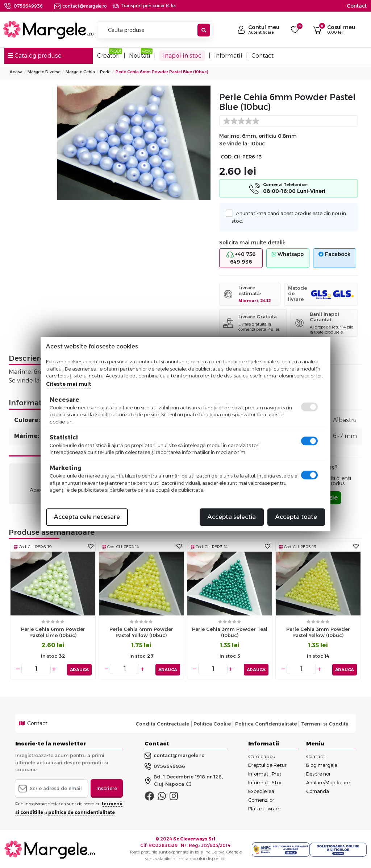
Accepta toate (296, 517)
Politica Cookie (212, 722)
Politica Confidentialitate (266, 722)
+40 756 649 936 (241, 258)
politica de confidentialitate (82, 811)
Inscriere (107, 787)
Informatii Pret (265, 773)
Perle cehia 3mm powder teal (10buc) (230, 632)
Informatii (228, 56)
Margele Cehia (80, 72)
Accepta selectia (232, 517)
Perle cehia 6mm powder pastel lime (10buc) (53, 632)
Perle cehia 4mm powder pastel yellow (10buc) (141, 632)
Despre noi (318, 773)
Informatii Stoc (265, 781)
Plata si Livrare (264, 807)
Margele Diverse (44, 72)
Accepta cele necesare (87, 517)
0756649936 (28, 6)
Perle (105, 72)
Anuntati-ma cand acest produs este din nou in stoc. (289, 216)
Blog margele (322, 764)
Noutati (140, 56)
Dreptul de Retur (267, 764)
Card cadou (262, 755)
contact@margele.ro (81, 6)
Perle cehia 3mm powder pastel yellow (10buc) (318, 632)
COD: (227, 157)
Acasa (16, 72)
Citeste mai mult (69, 384)
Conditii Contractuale (162, 722)
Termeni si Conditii (325, 722)
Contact (357, 6)
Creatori (109, 56)
